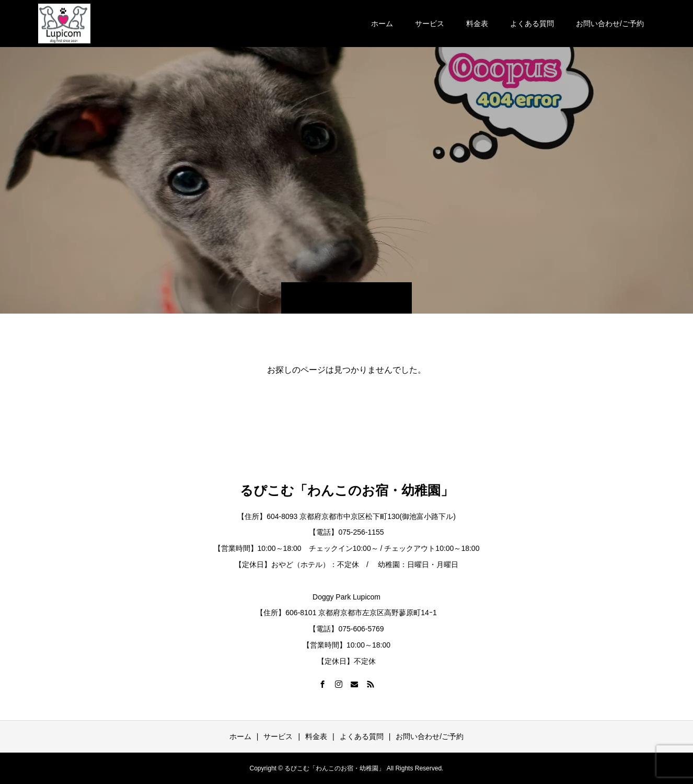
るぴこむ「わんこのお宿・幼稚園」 (347, 490)
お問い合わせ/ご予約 (610, 24)
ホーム (382, 24)
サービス (430, 24)
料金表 (477, 24)
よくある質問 (532, 24)
